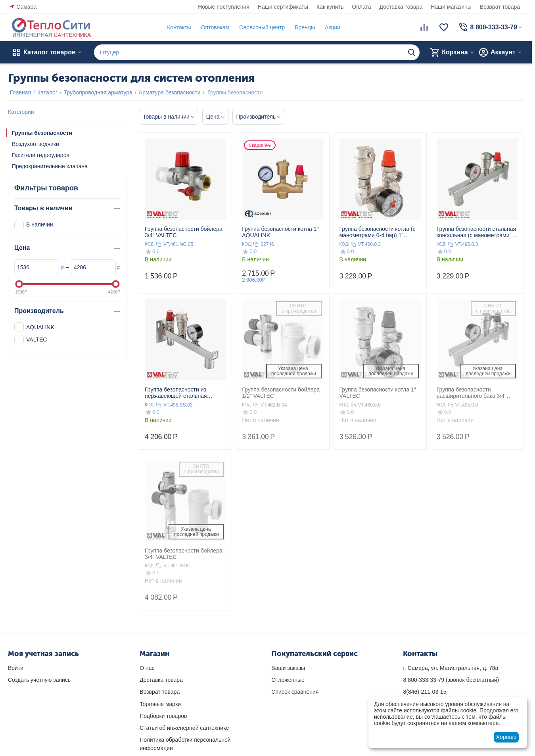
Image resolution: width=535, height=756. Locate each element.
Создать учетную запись (39, 680)
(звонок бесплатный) (451, 680)
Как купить (330, 7)
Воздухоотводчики (35, 144)
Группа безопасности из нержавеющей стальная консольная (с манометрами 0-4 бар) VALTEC (184, 393)
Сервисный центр (260, 27)
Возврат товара (500, 7)
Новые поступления (224, 7)
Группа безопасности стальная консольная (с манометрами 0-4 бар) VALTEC (476, 232)
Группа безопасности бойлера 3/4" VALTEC (184, 232)
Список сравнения (295, 692)
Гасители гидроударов (41, 155)
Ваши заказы (288, 668)
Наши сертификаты (283, 7)
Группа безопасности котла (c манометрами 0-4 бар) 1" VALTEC (378, 232)
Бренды (303, 27)
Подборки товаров (163, 716)
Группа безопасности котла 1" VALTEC (378, 393)
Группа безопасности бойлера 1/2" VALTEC (281, 393)
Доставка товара (401, 7)
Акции (331, 27)
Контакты (177, 27)
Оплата (361, 7)
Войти (16, 668)
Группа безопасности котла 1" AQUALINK (280, 232)
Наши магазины (451, 7)
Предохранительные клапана (50, 166)
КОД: (150, 244)
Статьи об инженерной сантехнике (184, 728)
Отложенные (288, 680)
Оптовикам (213, 27)
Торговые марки (160, 704)
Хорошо (506, 737)
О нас (147, 668)
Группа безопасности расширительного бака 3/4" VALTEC (472, 393)
